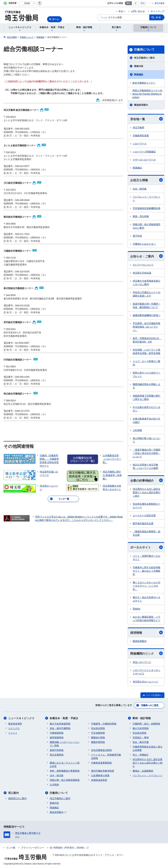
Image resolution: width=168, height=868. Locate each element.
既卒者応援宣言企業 (143, 523)
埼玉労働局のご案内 (144, 58)
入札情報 (137, 430)
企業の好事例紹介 (147, 480)
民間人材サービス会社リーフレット (147, 374)
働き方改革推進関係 (60, 724)
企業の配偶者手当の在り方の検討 (147, 420)
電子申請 (137, 236)
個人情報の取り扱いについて (147, 440)
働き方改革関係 (141, 728)
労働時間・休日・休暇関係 (146, 724)
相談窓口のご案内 (17, 798)
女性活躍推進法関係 (101, 750)
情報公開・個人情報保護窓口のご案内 (147, 226)
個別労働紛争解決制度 (103, 771)
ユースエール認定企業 (144, 515)
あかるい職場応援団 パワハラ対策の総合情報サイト (147, 619)
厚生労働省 (159, 3)
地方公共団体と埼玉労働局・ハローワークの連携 (145, 466)
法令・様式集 (140, 189)
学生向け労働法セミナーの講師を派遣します (147, 294)
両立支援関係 (57, 755)
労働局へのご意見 (150, 705)
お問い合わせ (138, 11)
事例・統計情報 (142, 718)
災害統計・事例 (141, 738)
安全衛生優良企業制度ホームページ (147, 506)
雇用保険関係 (57, 738)
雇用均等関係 (57, 750)
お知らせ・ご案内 (147, 256)
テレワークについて (143, 265)
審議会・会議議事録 (143, 771)
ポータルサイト (147, 547)
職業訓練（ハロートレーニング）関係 (65, 744)
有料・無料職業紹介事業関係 (65, 771)
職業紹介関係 (98, 738)
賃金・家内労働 (141, 742)
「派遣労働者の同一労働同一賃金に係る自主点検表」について (147, 453)
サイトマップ (157, 11)
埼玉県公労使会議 (142, 273)
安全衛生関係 (98, 728)
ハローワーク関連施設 (144, 152)
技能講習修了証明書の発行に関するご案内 (147, 397)
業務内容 (139, 66)
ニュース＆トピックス (21, 718)
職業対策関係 (98, 742)
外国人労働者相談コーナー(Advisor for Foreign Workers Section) (147, 94)
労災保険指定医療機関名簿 (147, 208)
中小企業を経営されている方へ (147, 409)
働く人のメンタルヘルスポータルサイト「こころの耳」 (147, 586)
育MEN (136, 609)
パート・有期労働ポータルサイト (147, 558)
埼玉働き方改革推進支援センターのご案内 (147, 283)
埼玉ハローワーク (142, 662)
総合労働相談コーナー (144, 83)
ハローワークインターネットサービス (147, 672)
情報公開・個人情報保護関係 (65, 780)
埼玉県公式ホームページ (145, 682)
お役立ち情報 (147, 180)
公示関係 (54, 785)
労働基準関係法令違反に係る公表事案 (147, 748)
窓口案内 (13, 793)
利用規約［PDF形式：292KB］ (69, 848)
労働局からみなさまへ (144, 244)
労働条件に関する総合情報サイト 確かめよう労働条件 (147, 571)
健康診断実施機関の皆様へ (147, 315)
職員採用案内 (141, 105)
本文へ (122, 11)
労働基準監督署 (141, 136)
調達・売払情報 (141, 216)
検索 (158, 17)
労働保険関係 (57, 733)
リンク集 (11, 848)
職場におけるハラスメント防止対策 (65, 765)
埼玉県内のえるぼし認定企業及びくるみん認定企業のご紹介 (147, 492)
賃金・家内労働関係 (60, 728)
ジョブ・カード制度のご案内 (147, 363)
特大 (143, 3)
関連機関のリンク (147, 653)
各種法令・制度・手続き (64, 718)
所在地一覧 (147, 119)
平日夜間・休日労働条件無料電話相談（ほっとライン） (147, 327)
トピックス (14, 728)
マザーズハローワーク (144, 160)
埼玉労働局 (138, 128)
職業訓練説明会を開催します (147, 386)
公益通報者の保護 (100, 775)
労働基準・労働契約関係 (104, 724)
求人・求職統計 (141, 755)
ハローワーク (140, 144)
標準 (128, 3)
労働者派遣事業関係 (101, 763)
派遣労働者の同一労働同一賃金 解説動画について (147, 306)
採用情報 (147, 633)
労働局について (144, 50)
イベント (13, 733)
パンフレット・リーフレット (147, 199)
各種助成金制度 (99, 780)
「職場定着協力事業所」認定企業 (147, 533)
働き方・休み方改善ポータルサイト (147, 599)
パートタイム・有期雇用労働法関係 (106, 756)
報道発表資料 (15, 724)
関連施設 (139, 75)
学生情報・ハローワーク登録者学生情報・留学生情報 (147, 352)
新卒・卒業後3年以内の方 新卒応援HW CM (147, 340)
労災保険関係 (98, 733)
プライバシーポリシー (32, 848)
